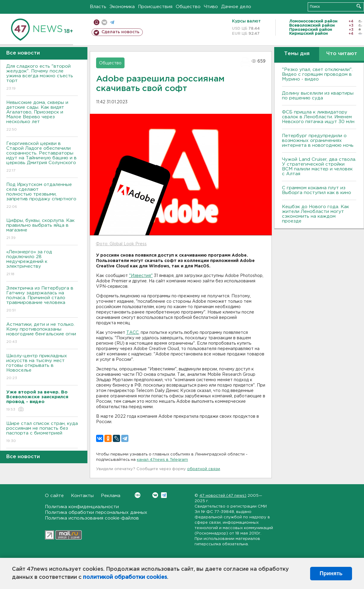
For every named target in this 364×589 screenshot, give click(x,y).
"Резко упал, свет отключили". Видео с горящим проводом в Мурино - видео (317, 74)
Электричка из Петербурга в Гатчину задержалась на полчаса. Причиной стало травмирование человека (42, 300)
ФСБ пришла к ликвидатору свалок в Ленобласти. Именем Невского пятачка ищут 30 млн (318, 117)
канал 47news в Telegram (162, 460)
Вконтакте (138, 495)
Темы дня (297, 54)
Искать (359, 6)
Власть (98, 7)
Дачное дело (236, 7)
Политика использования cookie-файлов (92, 518)
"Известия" (141, 276)
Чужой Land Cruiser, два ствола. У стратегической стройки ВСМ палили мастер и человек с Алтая (319, 167)
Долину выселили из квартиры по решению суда (318, 96)
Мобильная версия (97, 22)
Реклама (111, 496)
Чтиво (211, 7)
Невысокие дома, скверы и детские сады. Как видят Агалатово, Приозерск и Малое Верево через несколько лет (42, 116)
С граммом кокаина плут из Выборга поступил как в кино (317, 190)
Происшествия (155, 7)
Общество (188, 7)
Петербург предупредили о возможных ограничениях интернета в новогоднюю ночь (318, 141)
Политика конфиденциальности (82, 507)
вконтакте (104, 22)
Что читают (342, 54)
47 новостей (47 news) (223, 496)
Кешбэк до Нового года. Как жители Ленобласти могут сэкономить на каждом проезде (316, 214)
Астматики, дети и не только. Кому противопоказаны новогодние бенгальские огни (42, 333)
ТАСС (132, 333)
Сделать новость (120, 32)
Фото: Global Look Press (121, 244)
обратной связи (204, 469)
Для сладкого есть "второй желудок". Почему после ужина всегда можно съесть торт (42, 78)
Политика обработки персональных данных (96, 512)
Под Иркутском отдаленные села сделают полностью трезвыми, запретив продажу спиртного (42, 196)
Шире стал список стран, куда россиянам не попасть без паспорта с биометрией (42, 433)
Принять (331, 573)
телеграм (112, 22)
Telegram (164, 495)
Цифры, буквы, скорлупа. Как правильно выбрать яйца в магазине (42, 230)
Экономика (122, 7)
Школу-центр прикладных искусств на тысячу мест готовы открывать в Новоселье (42, 367)
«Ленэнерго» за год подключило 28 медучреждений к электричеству (42, 263)
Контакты (82, 496)
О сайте (54, 496)
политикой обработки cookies (125, 577)
